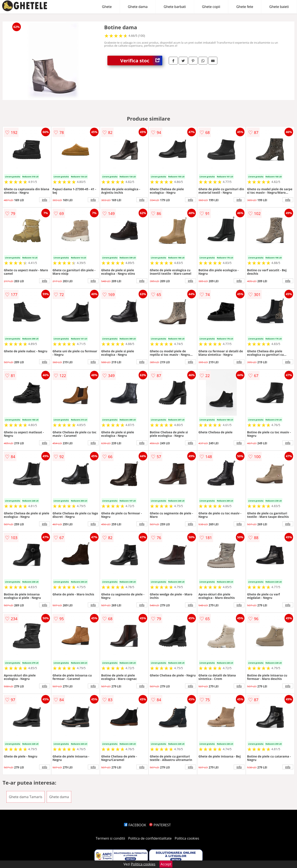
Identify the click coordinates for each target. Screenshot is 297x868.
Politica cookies (187, 838)
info (45, 200)
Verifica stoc (141, 61)
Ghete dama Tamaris (26, 797)
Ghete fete (245, 7)
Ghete (107, 7)
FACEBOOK (135, 825)
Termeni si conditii (111, 838)
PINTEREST (160, 825)
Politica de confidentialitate (150, 838)
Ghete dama (138, 7)
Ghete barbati (175, 7)
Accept (166, 864)
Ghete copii (211, 7)
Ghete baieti (279, 7)
